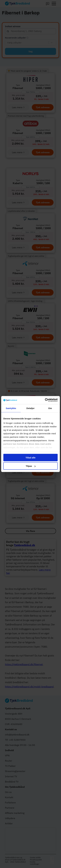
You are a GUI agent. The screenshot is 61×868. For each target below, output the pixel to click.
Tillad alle (31, 457)
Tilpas (31, 466)
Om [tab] (50, 408)
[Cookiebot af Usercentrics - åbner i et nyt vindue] (45, 400)
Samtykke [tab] (11, 408)
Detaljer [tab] (31, 408)
